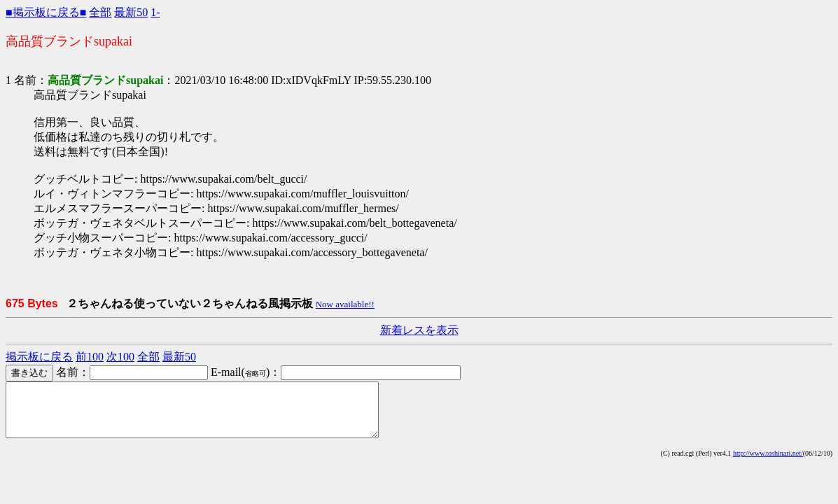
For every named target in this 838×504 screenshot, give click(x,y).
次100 (120, 357)
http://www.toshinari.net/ (768, 464)
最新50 (131, 12)
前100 (90, 357)
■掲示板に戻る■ (46, 12)
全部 (100, 12)
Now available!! (345, 304)
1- (155, 12)
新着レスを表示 (419, 330)
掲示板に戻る (39, 357)
